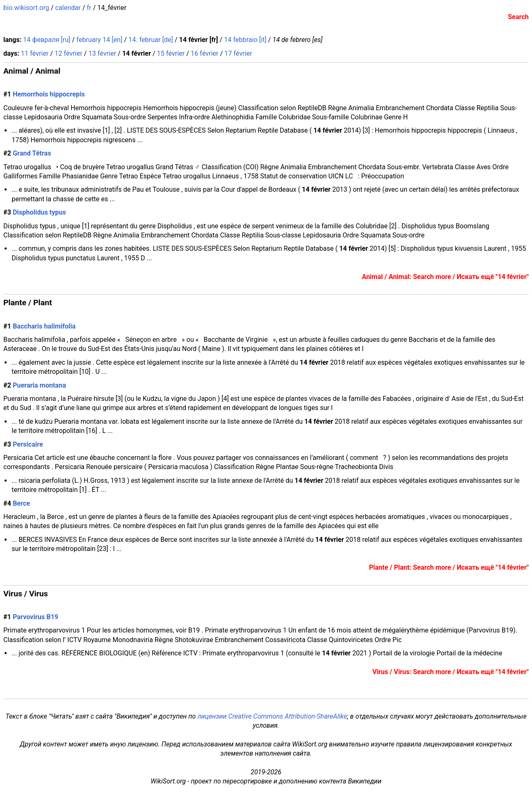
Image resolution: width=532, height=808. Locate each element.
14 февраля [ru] (47, 40)
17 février (238, 53)
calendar (68, 8)
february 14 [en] (100, 40)
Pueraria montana (39, 385)
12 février (68, 53)
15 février (171, 53)
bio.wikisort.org (26, 8)
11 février (35, 53)
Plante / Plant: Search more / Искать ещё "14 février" (449, 567)
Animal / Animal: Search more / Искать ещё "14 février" (445, 277)
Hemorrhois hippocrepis (49, 94)
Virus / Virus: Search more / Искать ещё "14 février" (451, 672)
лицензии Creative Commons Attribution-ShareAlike (272, 716)
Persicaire (28, 444)
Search (518, 17)
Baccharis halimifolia (44, 326)
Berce (22, 503)
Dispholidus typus (39, 212)
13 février (102, 53)
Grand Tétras (32, 153)
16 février (205, 53)
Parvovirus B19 (36, 617)
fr (89, 8)
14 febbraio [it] (245, 40)
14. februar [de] (151, 40)
